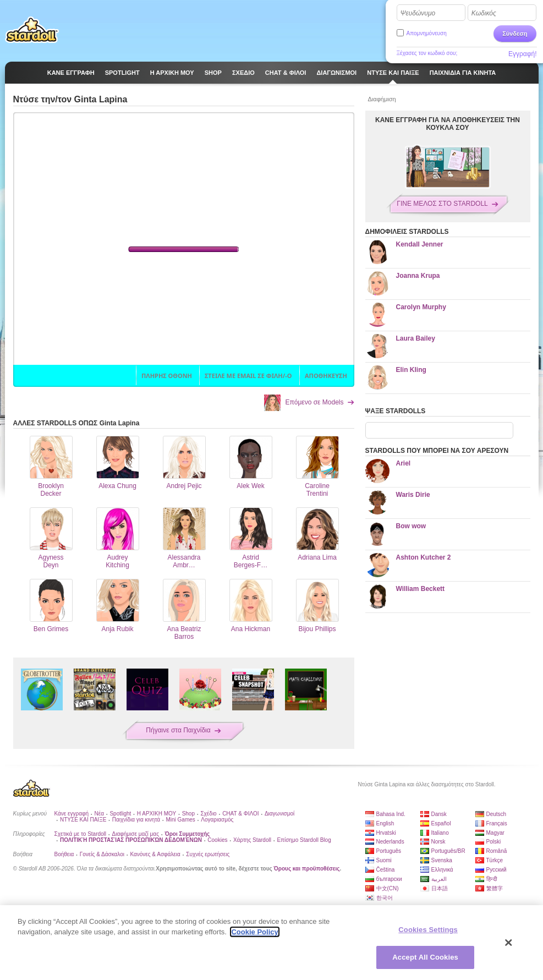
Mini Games (180, 820)
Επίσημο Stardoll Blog (304, 840)
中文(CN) (388, 888)
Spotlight (120, 814)
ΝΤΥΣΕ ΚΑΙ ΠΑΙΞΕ (83, 820)
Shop (188, 814)
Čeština (386, 870)
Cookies (217, 840)
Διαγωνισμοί (279, 814)
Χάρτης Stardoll (252, 840)
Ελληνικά (442, 870)
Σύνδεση (515, 34)
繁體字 (495, 888)
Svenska (442, 860)
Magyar (495, 833)
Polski (494, 842)
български (389, 879)
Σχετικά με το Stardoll (81, 834)
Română (497, 851)
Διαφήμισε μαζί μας (136, 834)
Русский (497, 870)
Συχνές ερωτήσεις (208, 854)
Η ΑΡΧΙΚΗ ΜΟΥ (157, 814)
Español (441, 823)
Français (497, 823)
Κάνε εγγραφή (72, 814)
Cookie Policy (254, 932)
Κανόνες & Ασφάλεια (155, 854)
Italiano (440, 833)
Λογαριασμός (217, 820)
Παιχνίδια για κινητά (136, 820)
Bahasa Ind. (391, 814)
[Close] (509, 943)
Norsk (438, 842)
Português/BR (448, 851)
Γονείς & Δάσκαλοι (102, 854)
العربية (439, 879)
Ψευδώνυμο (418, 13)
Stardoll (32, 30)
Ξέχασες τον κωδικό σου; (427, 53)
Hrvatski (386, 833)
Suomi (384, 860)
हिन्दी (492, 879)
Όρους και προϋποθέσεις (307, 869)
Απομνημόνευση (427, 33)
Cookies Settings (428, 930)
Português (389, 851)
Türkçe (495, 860)
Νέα (99, 814)
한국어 (385, 898)
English (385, 823)
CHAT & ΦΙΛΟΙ (240, 814)
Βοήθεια (64, 854)
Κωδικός (484, 13)
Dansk (439, 814)
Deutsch (497, 814)
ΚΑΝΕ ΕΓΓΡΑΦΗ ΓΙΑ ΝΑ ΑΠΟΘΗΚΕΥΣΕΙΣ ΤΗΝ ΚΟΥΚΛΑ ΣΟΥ (448, 124)
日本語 (440, 888)
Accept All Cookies (425, 957)
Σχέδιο (208, 814)
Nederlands (390, 842)
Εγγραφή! (523, 54)
